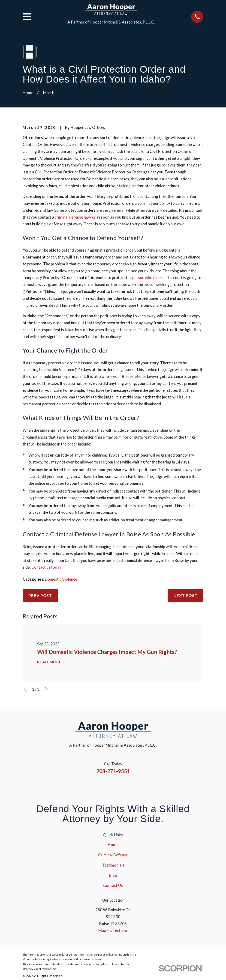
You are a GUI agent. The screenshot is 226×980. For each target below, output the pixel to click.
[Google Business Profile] (132, 786)
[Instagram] (107, 786)
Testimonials (113, 865)
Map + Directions (113, 930)
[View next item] (46, 689)
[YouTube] (119, 786)
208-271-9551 (113, 771)
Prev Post (40, 595)
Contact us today (46, 567)
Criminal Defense (113, 855)
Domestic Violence (61, 579)
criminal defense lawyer (75, 217)
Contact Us (113, 885)
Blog (113, 875)
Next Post (186, 595)
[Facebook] (94, 786)
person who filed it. (149, 278)
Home (113, 845)
